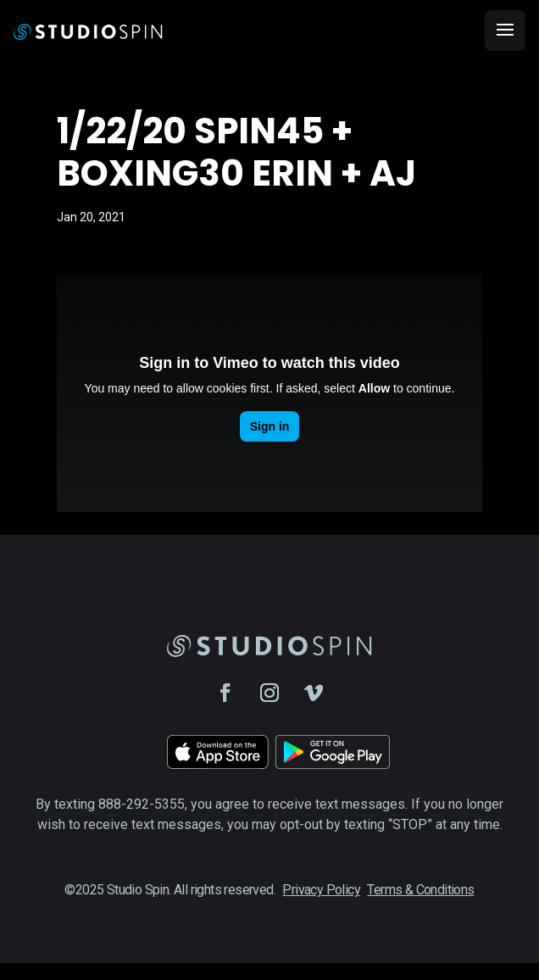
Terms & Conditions (420, 890)
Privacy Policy (321, 890)
